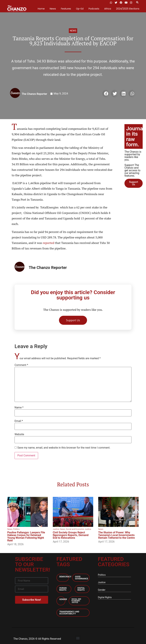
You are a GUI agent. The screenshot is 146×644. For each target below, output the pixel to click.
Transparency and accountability (69, 613)
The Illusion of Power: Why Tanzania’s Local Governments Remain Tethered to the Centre (116, 535)
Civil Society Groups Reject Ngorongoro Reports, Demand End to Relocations (71, 535)
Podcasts (94, 9)
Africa (108, 9)
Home (41, 9)
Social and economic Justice (76, 601)
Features (66, 9)
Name (19, 408)
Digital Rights (81, 589)
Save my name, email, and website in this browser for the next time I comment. (64, 448)
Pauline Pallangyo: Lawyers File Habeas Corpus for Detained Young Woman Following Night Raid (26, 536)
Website (19, 434)
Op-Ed (80, 9)
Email (19, 421)
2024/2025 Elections (128, 9)
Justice (56, 529)
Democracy (65, 577)
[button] (137, 3)
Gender (63, 599)
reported (49, 243)
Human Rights (63, 589)
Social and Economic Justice (78, 529)
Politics (16, 529)
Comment (21, 365)
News (53, 9)
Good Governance (82, 578)
